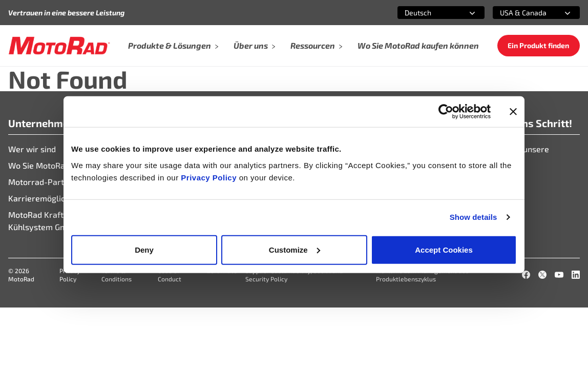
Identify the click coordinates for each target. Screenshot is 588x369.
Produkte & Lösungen (174, 45)
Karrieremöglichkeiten (50, 198)
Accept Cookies (444, 249)
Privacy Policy (210, 177)
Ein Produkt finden (538, 45)
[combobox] (429, 13)
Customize (295, 249)
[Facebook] (526, 275)
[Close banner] (513, 112)
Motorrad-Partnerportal (54, 182)
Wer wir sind (32, 149)
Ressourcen (317, 45)
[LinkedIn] (576, 275)
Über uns (255, 45)
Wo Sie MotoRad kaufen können (418, 45)
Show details (474, 217)
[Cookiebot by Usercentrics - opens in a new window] (446, 112)
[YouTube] (559, 275)
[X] (542, 275)
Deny (144, 249)
